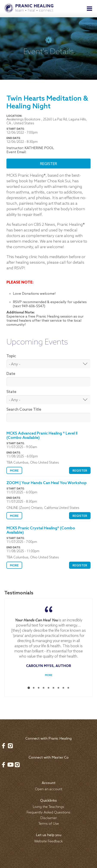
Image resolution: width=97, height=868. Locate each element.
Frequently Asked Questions (48, 813)
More (14, 471)
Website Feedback (48, 841)
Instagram (10, 746)
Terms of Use (49, 824)
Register (48, 164)
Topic (11, 356)
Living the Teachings (48, 807)
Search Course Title (24, 410)
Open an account (49, 789)
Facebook (3, 746)
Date (11, 374)
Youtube (10, 765)
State (11, 392)
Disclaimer (49, 818)
